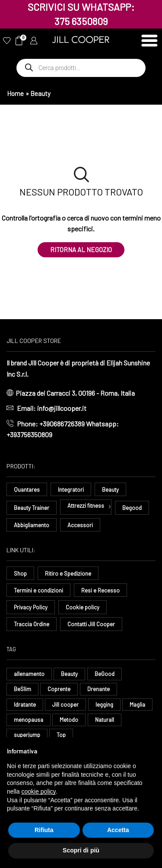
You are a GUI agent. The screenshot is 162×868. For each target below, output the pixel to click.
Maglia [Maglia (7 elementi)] (137, 705)
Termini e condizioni (38, 590)
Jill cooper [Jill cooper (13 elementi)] (65, 705)
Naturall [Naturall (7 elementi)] (105, 720)
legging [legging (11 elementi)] (104, 705)
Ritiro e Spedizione (68, 573)
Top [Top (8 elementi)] (61, 735)
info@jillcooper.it (62, 408)
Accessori (80, 525)
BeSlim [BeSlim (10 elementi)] (22, 689)
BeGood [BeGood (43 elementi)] (105, 674)
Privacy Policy (31, 607)
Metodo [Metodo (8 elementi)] (69, 720)
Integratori (71, 490)
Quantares (27, 490)
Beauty (110, 490)
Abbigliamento (32, 525)
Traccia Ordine (32, 624)
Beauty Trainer (32, 508)
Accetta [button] (118, 830)
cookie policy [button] (38, 791)
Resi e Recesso (100, 590)
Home (15, 93)
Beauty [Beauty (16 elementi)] (69, 674)
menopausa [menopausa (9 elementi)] (29, 720)
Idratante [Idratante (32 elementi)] (25, 705)
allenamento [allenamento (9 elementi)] (29, 674)
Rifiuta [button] (44, 830)
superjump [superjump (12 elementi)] (27, 735)
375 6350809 (81, 21)
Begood (132, 508)
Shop (20, 573)
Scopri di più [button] (81, 850)
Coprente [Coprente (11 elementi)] (59, 689)
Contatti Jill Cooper (91, 624)
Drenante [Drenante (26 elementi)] (98, 689)
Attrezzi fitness (86, 506)
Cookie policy (83, 607)
